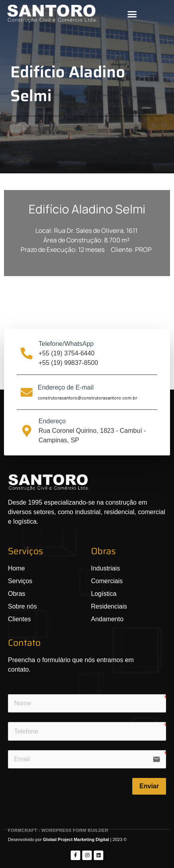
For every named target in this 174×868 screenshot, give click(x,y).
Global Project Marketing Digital (76, 839)
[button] (132, 14)
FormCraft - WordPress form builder (58, 830)
